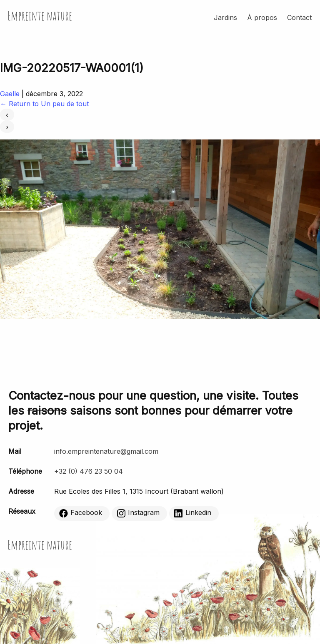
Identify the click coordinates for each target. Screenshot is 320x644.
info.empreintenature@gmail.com (106, 451)
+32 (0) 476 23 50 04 (89, 471)
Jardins (225, 17)
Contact (299, 17)
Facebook (81, 513)
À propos (262, 17)
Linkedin (193, 513)
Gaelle (10, 94)
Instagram (138, 513)
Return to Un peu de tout (44, 104)
